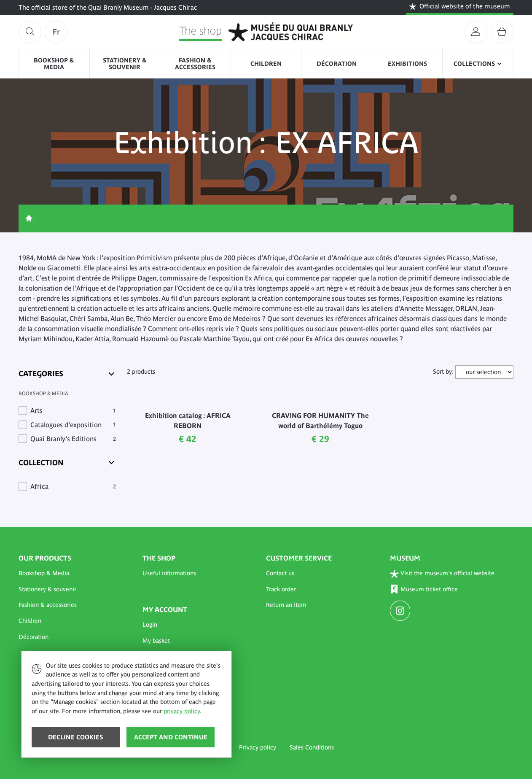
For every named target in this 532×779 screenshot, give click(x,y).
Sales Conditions (312, 747)
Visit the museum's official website (442, 574)
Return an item (286, 605)
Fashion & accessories (195, 64)
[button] (70, 574)
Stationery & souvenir (125, 64)
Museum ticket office (424, 589)
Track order (281, 589)
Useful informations (169, 573)
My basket (156, 641)
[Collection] (67, 462)
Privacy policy (258, 747)
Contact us (280, 573)
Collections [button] (474, 64)
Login (150, 625)
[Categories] (67, 374)
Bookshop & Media (54, 64)
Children (266, 64)
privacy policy (182, 711)
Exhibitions (407, 64)
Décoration (337, 64)
